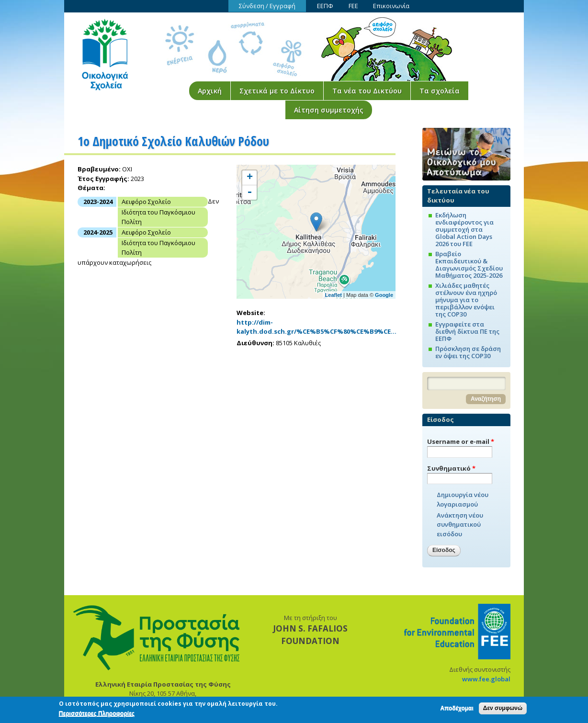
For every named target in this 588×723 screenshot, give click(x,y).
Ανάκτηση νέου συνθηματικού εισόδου (460, 525)
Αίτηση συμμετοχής (329, 110)
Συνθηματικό (451, 468)
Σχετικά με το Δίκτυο (277, 91)
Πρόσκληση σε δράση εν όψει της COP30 (468, 352)
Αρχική (210, 91)
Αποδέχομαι (457, 708)
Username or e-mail (461, 441)
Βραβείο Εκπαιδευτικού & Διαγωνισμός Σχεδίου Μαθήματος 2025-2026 (469, 265)
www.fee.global (486, 679)
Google (384, 295)
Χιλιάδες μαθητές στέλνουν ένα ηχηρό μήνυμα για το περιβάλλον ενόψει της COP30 (466, 300)
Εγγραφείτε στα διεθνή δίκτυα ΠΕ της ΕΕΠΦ (467, 331)
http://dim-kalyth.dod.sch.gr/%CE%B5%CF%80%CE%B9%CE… (317, 327)
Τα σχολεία (440, 91)
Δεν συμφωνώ (503, 708)
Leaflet (334, 295)
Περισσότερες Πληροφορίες (97, 713)
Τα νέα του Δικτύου (367, 91)
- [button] (249, 192)
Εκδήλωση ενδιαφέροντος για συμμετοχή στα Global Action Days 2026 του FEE (464, 229)
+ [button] (250, 178)
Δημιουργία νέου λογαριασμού (463, 499)
